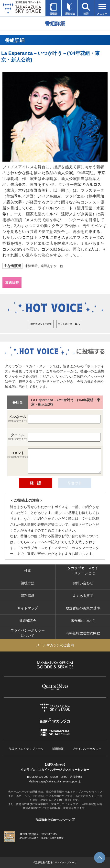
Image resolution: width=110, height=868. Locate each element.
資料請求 (28, 595)
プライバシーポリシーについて (28, 633)
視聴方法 (28, 583)
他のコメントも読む (41, 324)
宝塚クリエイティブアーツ (26, 749)
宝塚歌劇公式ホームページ (53, 820)
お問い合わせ (83, 583)
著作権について (83, 620)
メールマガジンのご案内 (55, 645)
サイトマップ (28, 608)
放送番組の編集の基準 (83, 608)
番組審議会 (28, 620)
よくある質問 (83, 595)
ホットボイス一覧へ (69, 324)
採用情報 (58, 749)
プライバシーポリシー (87, 749)
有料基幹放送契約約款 (83, 633)
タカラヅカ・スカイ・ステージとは (83, 570)
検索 (28, 570)
